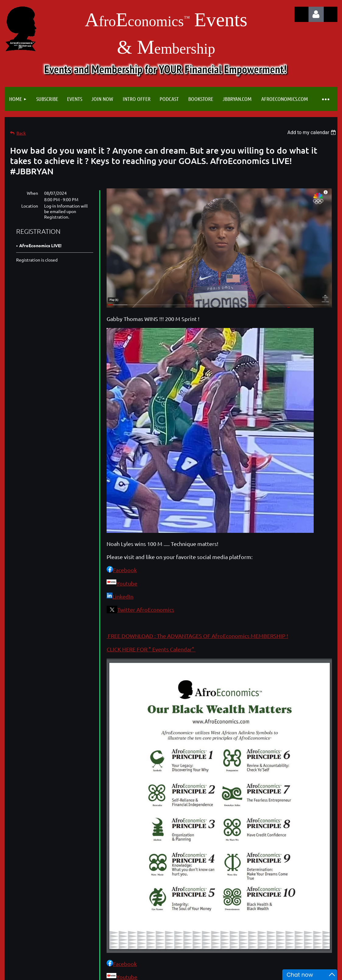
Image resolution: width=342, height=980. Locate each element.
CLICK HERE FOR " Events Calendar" (151, 649)
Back (21, 133)
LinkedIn (123, 596)
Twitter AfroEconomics (146, 609)
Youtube (127, 583)
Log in (316, 14)
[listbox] (312, 132)
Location (30, 206)
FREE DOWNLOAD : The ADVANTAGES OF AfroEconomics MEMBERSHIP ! (197, 636)
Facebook (125, 570)
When (32, 193)
